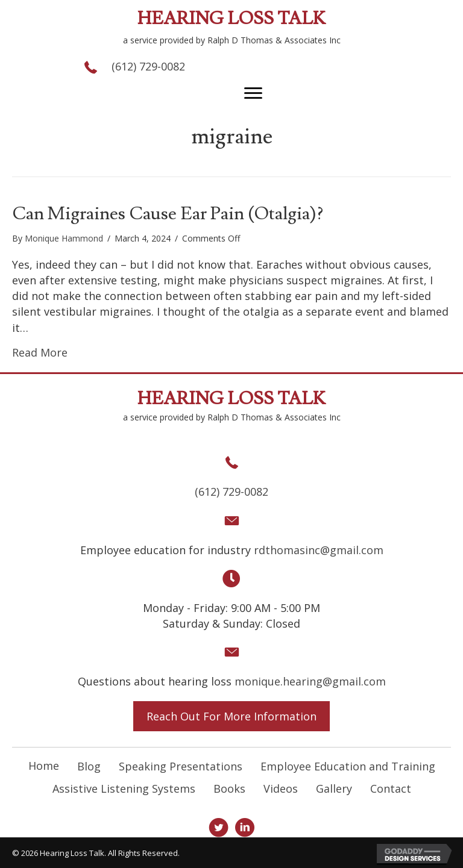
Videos (281, 788)
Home (44, 766)
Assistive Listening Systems (124, 788)
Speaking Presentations (181, 766)
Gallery (334, 788)
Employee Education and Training (348, 766)
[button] (253, 93)
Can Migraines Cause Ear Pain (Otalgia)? (168, 214)
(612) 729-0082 (148, 66)
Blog (89, 766)
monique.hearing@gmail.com (310, 681)
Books (229, 788)
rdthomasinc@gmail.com (319, 550)
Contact (391, 788)
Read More (40, 352)
